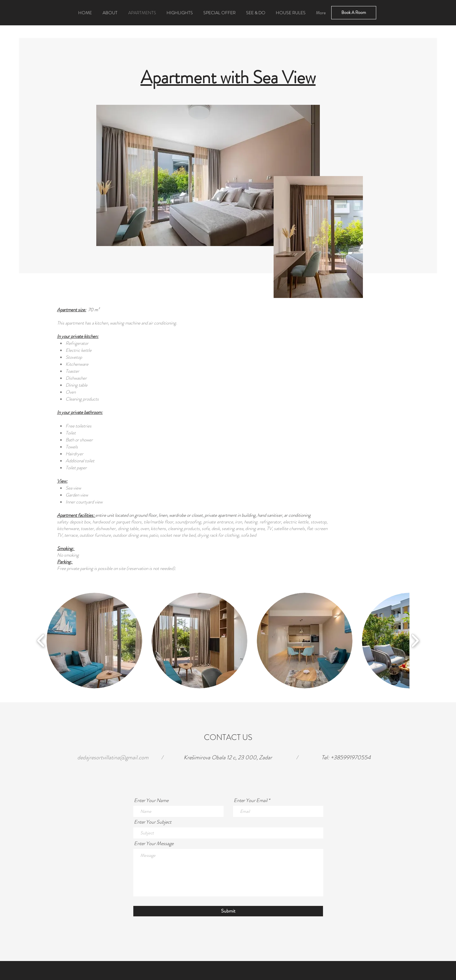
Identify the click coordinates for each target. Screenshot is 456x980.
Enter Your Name (151, 800)
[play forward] (415, 640)
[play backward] (41, 640)
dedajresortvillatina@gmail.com (113, 757)
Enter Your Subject (153, 822)
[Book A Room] (354, 13)
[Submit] (228, 911)
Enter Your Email (250, 800)
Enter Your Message (154, 844)
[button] (94, 641)
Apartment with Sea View (228, 77)
